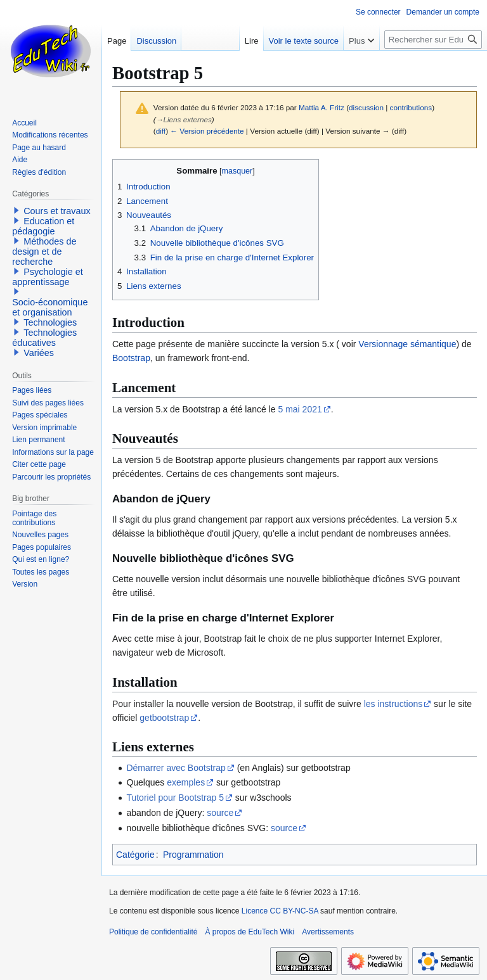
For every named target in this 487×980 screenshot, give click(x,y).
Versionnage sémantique (407, 344)
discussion (366, 107)
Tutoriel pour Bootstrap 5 (175, 798)
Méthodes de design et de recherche (44, 251)
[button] (16, 210)
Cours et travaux (57, 211)
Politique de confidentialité (153, 932)
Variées (39, 353)
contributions (411, 107)
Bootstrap (131, 358)
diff (161, 131)
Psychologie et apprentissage (48, 277)
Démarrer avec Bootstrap (176, 768)
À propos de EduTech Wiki (250, 932)
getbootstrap (164, 718)
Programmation (193, 855)
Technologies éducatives (44, 338)
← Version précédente (207, 131)
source (220, 813)
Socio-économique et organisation (50, 307)
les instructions (393, 704)
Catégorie (135, 855)
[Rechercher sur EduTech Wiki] (433, 40)
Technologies (50, 322)
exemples (186, 782)
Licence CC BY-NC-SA (280, 911)
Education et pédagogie (43, 226)
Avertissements (328, 932)
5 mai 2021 (300, 409)
